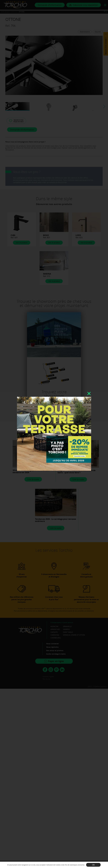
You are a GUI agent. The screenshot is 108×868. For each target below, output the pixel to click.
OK (93, 865)
